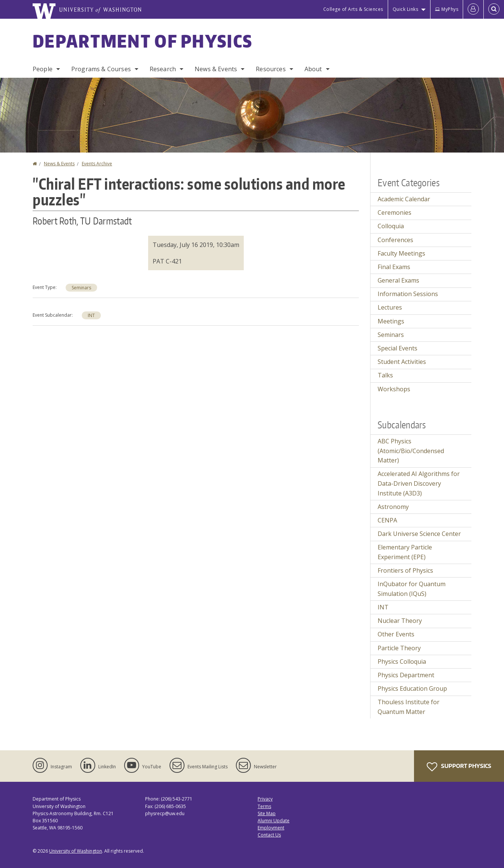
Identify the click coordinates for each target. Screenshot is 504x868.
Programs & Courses (101, 69)
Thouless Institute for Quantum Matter (409, 707)
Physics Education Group (412, 688)
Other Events (396, 634)
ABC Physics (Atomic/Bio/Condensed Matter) (411, 451)
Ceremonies (394, 213)
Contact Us (269, 835)
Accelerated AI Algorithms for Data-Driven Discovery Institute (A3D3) (419, 483)
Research (163, 69)
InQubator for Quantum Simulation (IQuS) (412, 589)
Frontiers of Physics (405, 570)
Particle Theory (399, 648)
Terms (264, 806)
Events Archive (97, 164)
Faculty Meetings (401, 253)
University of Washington (76, 851)
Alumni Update (274, 821)
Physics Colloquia (402, 661)
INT (91, 315)
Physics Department (406, 675)
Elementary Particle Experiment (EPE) (405, 552)
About (313, 69)
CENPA (387, 520)
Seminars (81, 288)
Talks (385, 375)
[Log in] (473, 9)
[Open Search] (494, 9)
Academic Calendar (404, 199)
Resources (271, 69)
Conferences (395, 240)
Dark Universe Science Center (419, 534)
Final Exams (394, 267)
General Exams (398, 280)
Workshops (394, 389)
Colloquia (391, 226)
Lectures (390, 307)
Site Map (267, 813)
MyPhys (447, 9)
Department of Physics (142, 41)
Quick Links (406, 9)
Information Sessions (408, 294)
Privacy (265, 799)
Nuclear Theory (400, 621)
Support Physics (459, 767)
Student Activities (402, 362)
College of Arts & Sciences (353, 9)
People (43, 69)
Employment (271, 828)
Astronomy (393, 507)
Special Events (397, 348)
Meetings (391, 321)
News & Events (216, 69)
